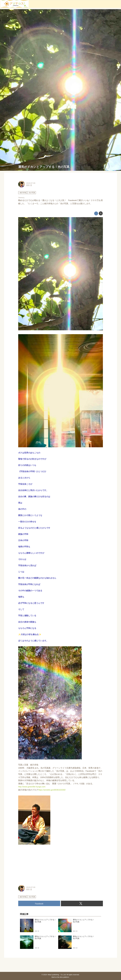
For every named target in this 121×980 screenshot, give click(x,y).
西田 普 (29, 185)
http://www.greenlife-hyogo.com (32, 787)
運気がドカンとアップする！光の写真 (44, 167)
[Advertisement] (61, 865)
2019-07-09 (31, 183)
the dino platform (63, 977)
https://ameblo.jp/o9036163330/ (52, 790)
